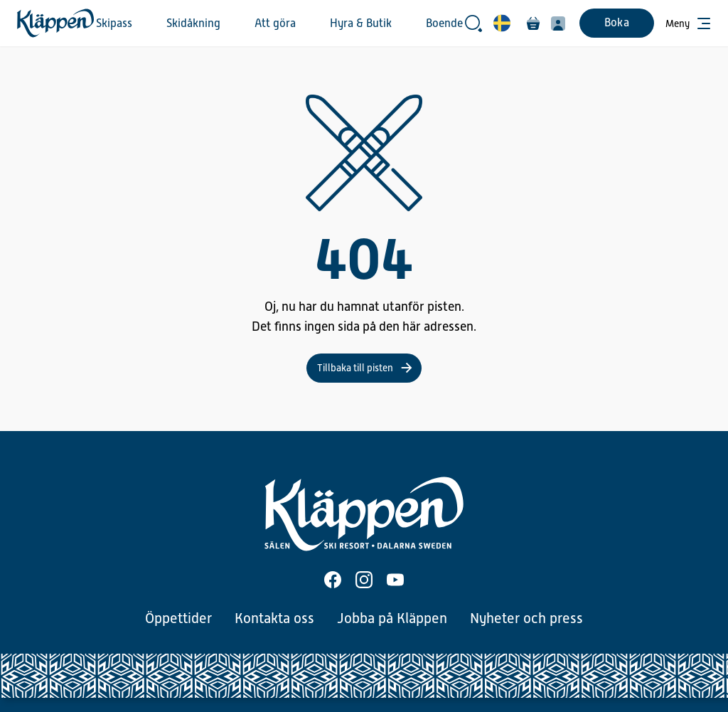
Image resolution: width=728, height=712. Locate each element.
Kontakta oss (274, 618)
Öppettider (178, 618)
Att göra (275, 23)
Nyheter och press (526, 618)
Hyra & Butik (361, 23)
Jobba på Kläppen (392, 618)
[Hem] (55, 23)
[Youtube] (395, 580)
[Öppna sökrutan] (473, 23)
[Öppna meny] (688, 23)
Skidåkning (193, 23)
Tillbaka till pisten (355, 368)
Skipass (114, 23)
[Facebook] (333, 580)
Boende (444, 23)
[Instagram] (364, 580)
